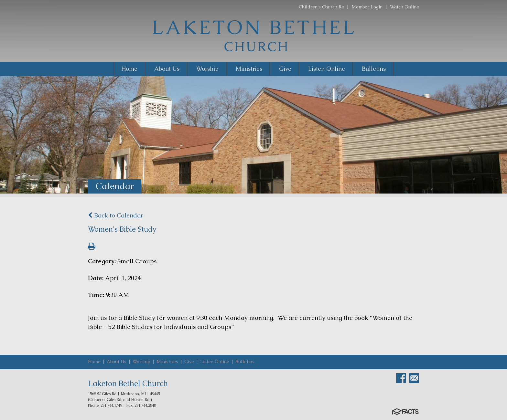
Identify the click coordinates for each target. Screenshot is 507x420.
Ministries (167, 362)
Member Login (367, 7)
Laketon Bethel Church (128, 383)
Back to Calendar (116, 215)
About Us (117, 362)
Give (189, 362)
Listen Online (215, 362)
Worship (141, 362)
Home (94, 362)
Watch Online (405, 7)
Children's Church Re (321, 7)
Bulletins (245, 362)
